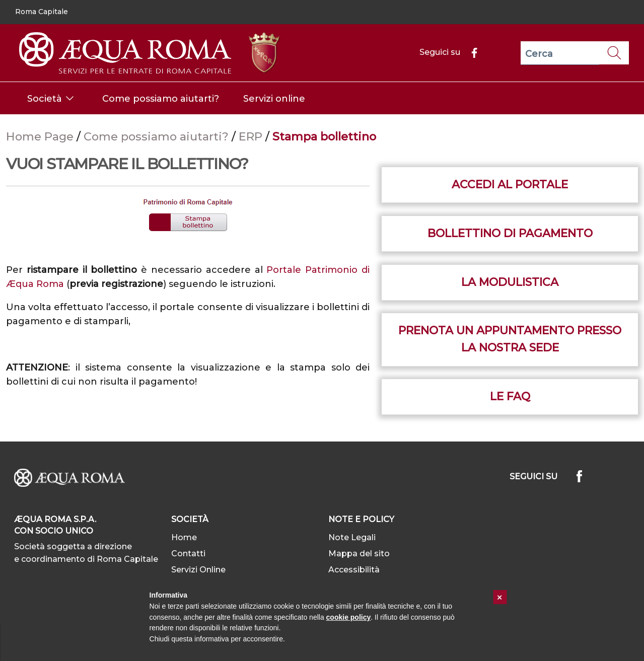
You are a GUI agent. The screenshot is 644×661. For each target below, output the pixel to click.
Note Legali (352, 537)
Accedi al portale (510, 185)
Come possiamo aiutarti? (158, 136)
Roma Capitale (42, 12)
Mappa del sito (359, 554)
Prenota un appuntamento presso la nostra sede (510, 339)
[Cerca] (560, 53)
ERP (252, 136)
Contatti (188, 554)
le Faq (510, 396)
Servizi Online (198, 570)
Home (184, 537)
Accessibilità (354, 570)
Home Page (41, 136)
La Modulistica (510, 282)
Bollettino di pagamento (510, 233)
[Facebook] (470, 52)
